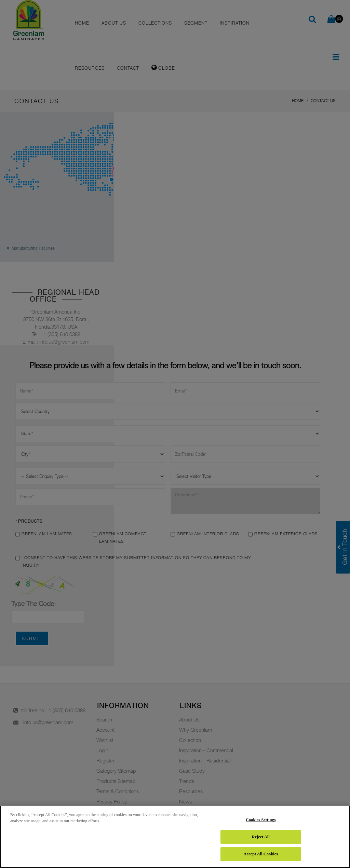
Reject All (261, 837)
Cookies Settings (261, 820)
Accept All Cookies (261, 854)
